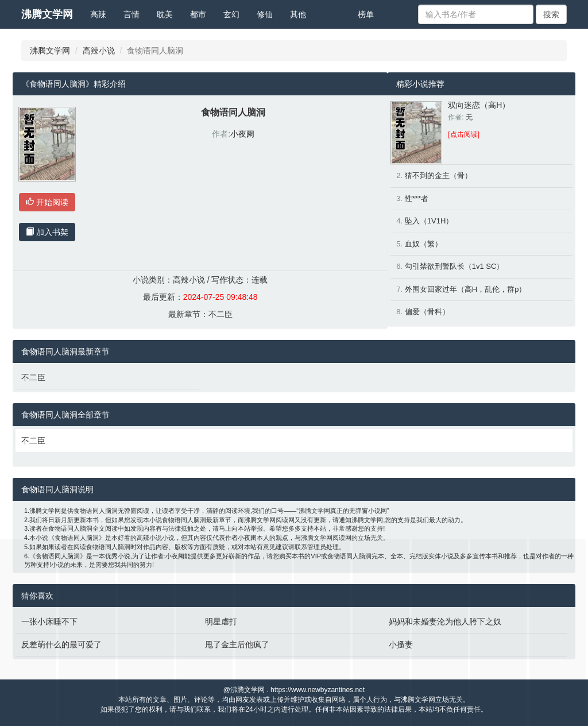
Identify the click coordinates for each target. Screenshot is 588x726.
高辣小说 (99, 51)
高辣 (98, 14)
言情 (131, 14)
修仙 (265, 14)
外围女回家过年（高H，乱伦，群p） (466, 289)
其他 (298, 14)
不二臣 (220, 314)
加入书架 (47, 232)
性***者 (417, 198)
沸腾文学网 (47, 14)
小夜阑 (242, 134)
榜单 (366, 14)
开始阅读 (47, 202)
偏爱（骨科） (427, 312)
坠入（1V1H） (429, 221)
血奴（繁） (423, 244)
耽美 (165, 14)
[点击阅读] (464, 134)
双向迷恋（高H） (479, 105)
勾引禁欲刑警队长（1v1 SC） (454, 266)
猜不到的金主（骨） (438, 175)
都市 (198, 14)
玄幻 (231, 14)
